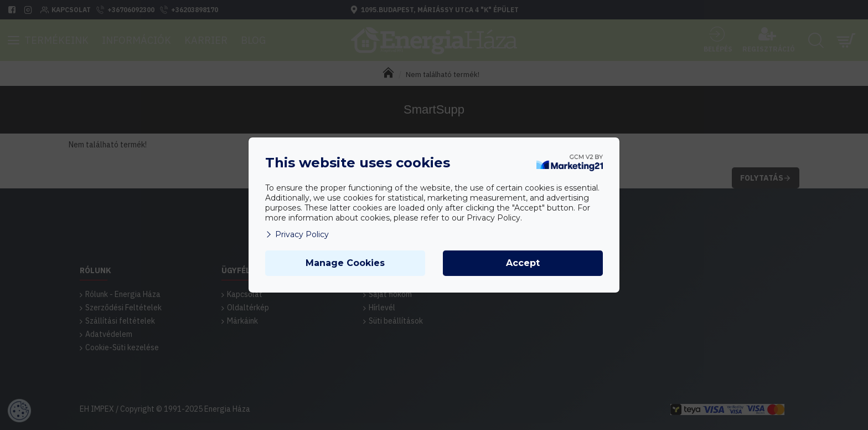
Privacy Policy (297, 234)
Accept (523, 263)
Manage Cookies (345, 263)
